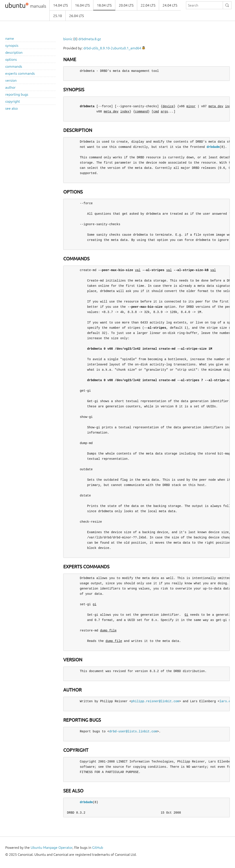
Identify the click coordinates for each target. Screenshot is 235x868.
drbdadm (213, 147)
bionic (68, 39)
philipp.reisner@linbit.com (155, 701)
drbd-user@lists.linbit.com (133, 731)
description (14, 52)
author (10, 87)
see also (11, 108)
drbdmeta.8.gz (90, 39)
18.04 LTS (104, 5)
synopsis (12, 45)
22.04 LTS (148, 5)
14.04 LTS (61, 5)
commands (14, 66)
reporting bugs (17, 94)
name (10, 38)
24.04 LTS (170, 5)
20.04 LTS (126, 5)
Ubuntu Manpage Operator (52, 847)
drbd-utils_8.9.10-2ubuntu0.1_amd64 (112, 48)
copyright (13, 101)
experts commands (20, 73)
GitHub (98, 847)
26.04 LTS (76, 16)
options (11, 59)
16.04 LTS (82, 5)
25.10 (58, 16)
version (11, 80)
